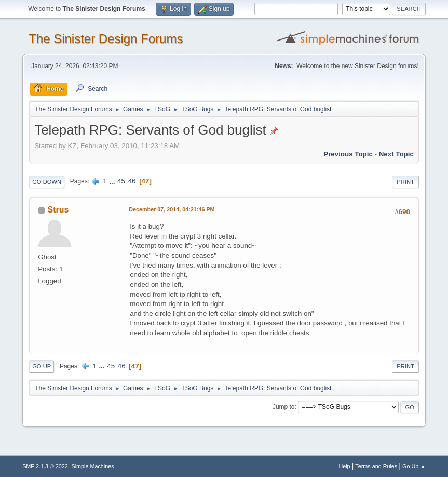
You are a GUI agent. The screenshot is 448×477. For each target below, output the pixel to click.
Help (344, 466)
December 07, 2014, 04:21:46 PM (172, 209)
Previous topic (348, 154)
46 (132, 181)
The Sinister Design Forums (106, 39)
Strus (58, 210)
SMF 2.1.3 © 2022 (45, 466)
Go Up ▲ (414, 466)
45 (121, 181)
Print (405, 182)
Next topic (396, 154)
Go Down (47, 182)
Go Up (42, 366)
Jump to (284, 407)
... (113, 181)
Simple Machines (92, 466)
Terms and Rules (376, 466)
